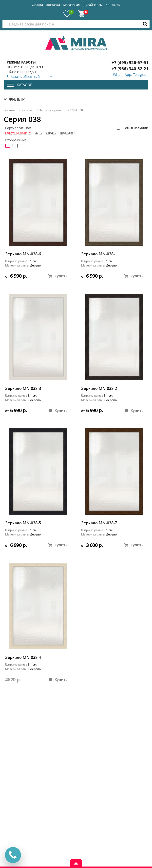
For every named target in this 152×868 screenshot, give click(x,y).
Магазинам (72, 5)
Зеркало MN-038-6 (23, 254)
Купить (58, 276)
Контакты (113, 5)
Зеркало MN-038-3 (23, 389)
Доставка (53, 5)
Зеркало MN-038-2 (99, 389)
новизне (66, 133)
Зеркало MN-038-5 (23, 523)
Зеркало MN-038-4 (23, 657)
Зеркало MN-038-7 (99, 523)
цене (38, 133)
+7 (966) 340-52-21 (130, 69)
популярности (18, 133)
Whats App (122, 75)
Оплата (37, 5)
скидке (51, 133)
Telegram (141, 75)
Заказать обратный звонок (29, 77)
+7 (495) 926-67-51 (130, 62)
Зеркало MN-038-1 (99, 254)
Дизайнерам (93, 5)
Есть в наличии (133, 128)
